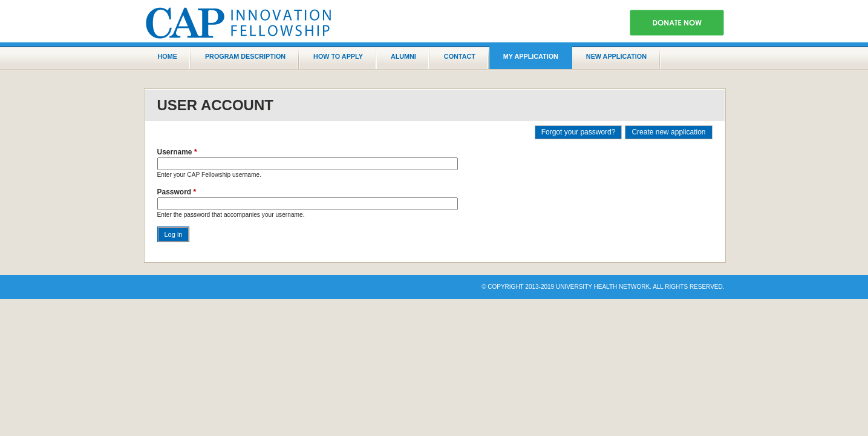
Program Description (245, 56)
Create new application (668, 132)
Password (177, 192)
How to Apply (338, 56)
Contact (460, 56)
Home (168, 56)
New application (616, 56)
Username (177, 152)
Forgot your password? (579, 132)
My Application (531, 56)
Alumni (403, 56)
